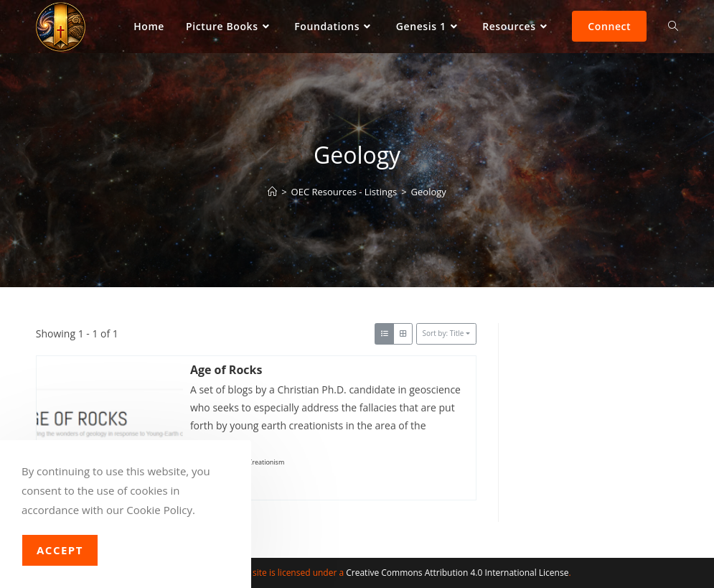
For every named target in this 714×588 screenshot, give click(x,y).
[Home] (272, 192)
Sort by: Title (443, 333)
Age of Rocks (226, 370)
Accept (60, 550)
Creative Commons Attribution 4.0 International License (457, 573)
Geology (429, 192)
